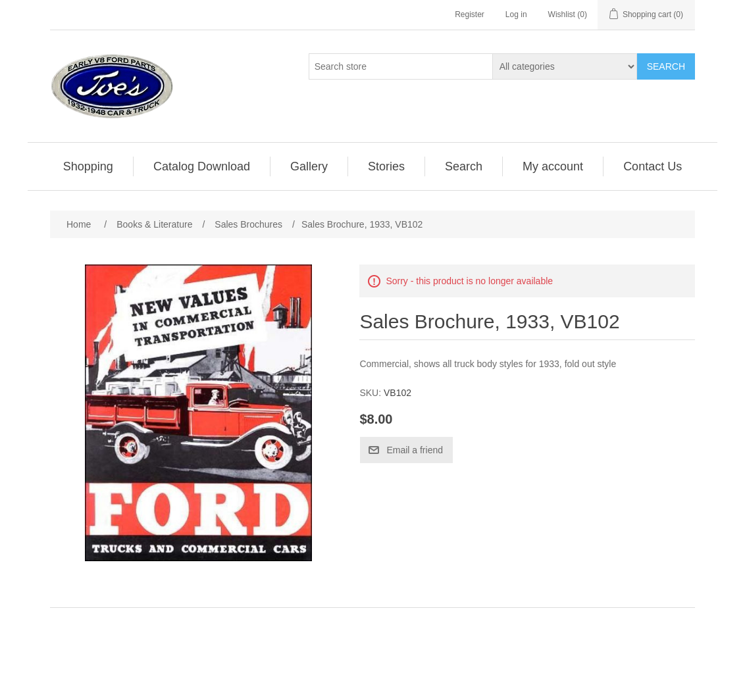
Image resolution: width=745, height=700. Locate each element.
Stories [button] (386, 166)
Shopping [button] (88, 166)
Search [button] (464, 166)
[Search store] (401, 66)
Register (470, 14)
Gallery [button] (309, 166)
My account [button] (553, 166)
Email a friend (415, 450)
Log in (516, 14)
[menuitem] (89, 166)
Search (666, 66)
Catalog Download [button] (202, 166)
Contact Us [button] (653, 166)
